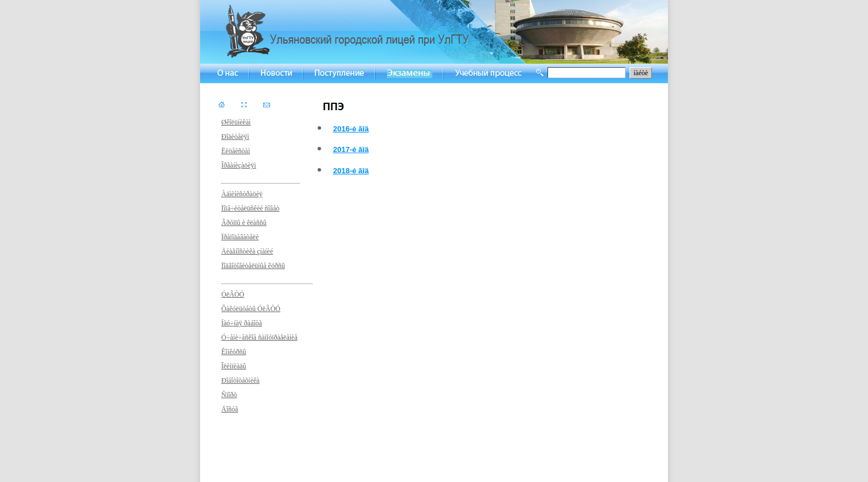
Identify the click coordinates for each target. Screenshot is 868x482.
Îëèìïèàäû (234, 366)
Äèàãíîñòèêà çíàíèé (247, 251)
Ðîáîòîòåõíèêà (241, 380)
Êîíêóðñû (234, 352)
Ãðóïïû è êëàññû (244, 223)
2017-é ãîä (351, 149)
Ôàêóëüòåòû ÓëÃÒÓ (251, 309)
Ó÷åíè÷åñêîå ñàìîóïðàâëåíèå (259, 337)
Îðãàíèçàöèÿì (239, 165)
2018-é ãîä (351, 171)
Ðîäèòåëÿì (235, 137)
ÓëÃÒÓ (233, 294)
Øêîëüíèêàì (236, 122)
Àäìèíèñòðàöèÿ (242, 194)
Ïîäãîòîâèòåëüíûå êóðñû (253, 266)
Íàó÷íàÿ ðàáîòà (242, 323)
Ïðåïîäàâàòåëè (240, 237)
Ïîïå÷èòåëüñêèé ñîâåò (251, 208)
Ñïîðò (229, 395)
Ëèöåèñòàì (236, 151)
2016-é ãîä (351, 129)
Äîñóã (230, 409)
